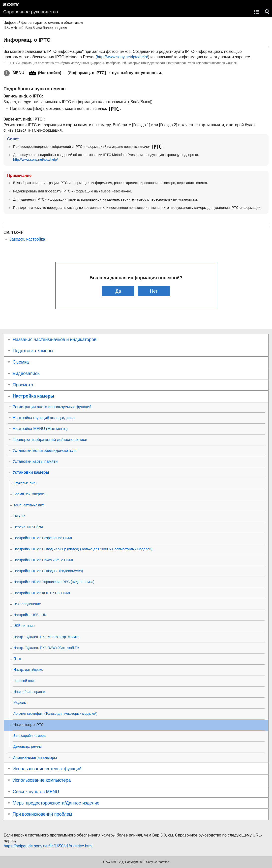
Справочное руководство (31, 12)
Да (118, 291)
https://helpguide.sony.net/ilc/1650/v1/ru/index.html (48, 846)
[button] (267, 12)
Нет (154, 291)
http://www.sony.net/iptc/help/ (122, 57)
